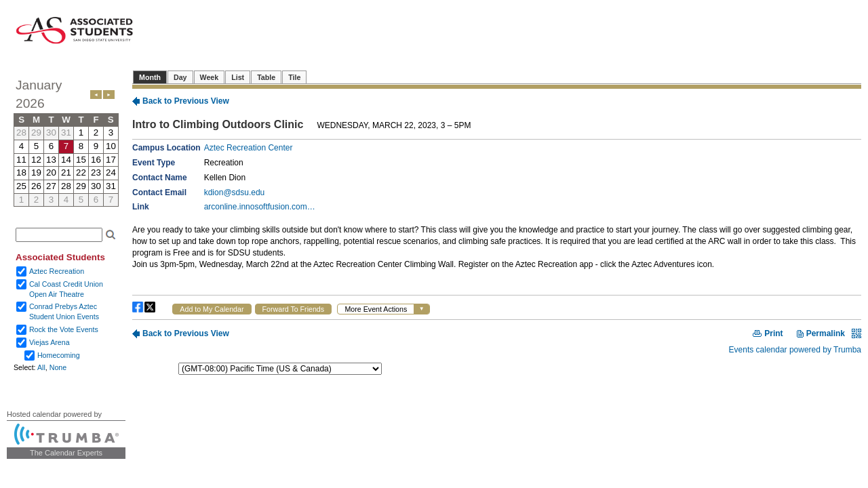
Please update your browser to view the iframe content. (66, 141)
